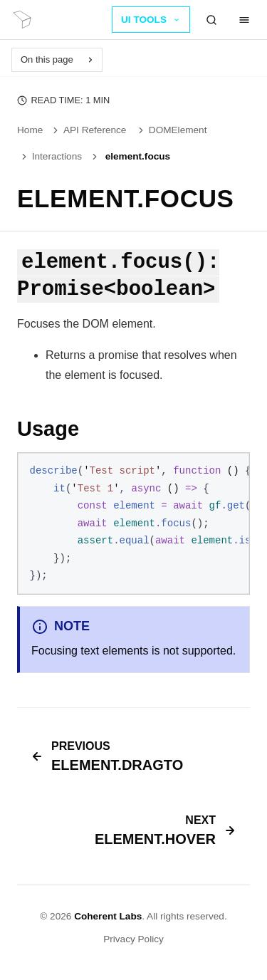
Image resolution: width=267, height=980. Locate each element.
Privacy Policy (133, 939)
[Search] (211, 20)
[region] (133, 523)
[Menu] (244, 20)
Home (30, 130)
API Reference (88, 130)
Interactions (51, 156)
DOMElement (172, 130)
